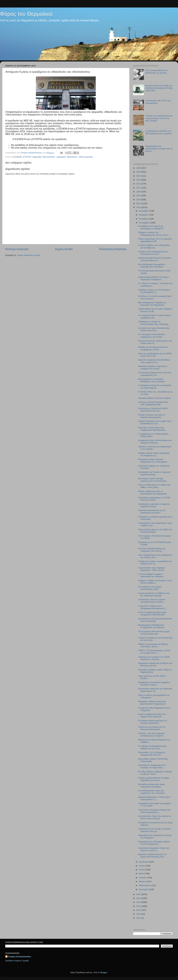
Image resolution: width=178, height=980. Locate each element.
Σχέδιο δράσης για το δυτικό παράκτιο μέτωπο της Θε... (155, 310)
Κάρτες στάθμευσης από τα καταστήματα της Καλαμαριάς (152, 492)
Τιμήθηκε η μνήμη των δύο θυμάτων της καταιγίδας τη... (154, 291)
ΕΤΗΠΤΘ (27, 157)
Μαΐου (142, 874)
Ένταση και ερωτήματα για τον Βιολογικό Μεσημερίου (152, 728)
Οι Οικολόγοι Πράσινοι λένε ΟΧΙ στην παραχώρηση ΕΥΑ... (155, 374)
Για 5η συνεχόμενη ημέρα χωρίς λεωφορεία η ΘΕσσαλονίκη (152, 613)
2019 (139, 196)
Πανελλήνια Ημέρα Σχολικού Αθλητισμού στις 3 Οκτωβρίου (153, 461)
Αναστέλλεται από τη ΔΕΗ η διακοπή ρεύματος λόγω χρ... (155, 830)
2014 (139, 898)
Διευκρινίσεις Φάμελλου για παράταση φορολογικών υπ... (155, 690)
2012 (139, 906)
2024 (139, 176)
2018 (139, 200)
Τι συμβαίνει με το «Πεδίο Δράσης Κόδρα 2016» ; (153, 435)
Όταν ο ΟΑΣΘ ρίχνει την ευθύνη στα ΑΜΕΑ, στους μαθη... (154, 486)
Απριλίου (143, 878)
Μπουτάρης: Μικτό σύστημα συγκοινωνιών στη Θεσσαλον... (153, 480)
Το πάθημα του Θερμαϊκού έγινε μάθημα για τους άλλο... (152, 747)
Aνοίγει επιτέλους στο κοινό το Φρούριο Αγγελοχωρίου (152, 416)
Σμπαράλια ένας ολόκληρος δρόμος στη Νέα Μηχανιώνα (154, 843)
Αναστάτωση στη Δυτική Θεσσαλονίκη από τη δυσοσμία (155, 620)
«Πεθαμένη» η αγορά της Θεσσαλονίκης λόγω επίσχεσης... (154, 323)
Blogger (104, 972)
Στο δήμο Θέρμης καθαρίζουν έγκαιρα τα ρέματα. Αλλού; (155, 773)
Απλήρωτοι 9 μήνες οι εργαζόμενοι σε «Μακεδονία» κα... (155, 562)
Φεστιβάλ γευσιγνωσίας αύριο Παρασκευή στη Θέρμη (152, 786)
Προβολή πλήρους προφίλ (17, 961)
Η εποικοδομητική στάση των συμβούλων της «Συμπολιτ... (152, 792)
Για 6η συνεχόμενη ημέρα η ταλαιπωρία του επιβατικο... (152, 575)
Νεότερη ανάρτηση (17, 249)
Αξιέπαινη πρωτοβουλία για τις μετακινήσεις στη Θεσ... (152, 512)
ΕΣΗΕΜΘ (18, 157)
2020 (139, 192)
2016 (139, 207)
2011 (139, 910)
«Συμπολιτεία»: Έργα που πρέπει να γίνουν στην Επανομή (155, 817)
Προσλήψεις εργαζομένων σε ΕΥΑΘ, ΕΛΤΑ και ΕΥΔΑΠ (154, 499)
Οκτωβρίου (144, 219)
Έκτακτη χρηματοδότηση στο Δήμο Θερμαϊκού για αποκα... (154, 779)
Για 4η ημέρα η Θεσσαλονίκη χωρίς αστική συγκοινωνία (154, 633)
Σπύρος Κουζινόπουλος (20, 957)
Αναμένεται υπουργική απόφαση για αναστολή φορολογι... (154, 811)
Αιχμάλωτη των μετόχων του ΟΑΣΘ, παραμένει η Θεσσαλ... (154, 658)
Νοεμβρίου (144, 215)
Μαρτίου (143, 881)
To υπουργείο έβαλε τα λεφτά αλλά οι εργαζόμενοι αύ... (155, 316)
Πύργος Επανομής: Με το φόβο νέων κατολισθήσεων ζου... (155, 422)
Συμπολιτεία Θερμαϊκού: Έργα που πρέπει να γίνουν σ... (154, 849)
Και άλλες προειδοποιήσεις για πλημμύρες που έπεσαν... (152, 550)
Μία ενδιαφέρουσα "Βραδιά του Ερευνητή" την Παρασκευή (152, 304)
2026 (139, 168)
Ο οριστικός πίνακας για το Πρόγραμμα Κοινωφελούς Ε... (153, 607)
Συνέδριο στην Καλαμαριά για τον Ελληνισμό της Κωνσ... (153, 253)
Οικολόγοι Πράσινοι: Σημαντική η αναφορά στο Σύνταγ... (153, 367)
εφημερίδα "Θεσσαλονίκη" (44, 157)
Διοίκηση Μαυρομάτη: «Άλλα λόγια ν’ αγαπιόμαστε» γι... (155, 798)
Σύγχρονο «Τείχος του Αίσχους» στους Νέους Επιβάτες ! (155, 582)
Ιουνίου (142, 870)
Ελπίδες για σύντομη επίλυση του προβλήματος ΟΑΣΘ (153, 348)
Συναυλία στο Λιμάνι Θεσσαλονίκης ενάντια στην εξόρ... (154, 329)
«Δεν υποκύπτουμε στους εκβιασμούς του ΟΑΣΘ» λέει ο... (155, 556)
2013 (139, 902)
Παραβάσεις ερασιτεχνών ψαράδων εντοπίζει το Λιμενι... (154, 684)
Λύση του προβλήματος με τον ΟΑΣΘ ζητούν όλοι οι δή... (155, 355)
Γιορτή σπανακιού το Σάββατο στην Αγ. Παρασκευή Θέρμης (154, 594)
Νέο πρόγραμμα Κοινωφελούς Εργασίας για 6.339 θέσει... (152, 266)
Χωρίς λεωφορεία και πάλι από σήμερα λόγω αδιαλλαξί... (152, 715)
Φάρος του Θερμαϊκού (26, 14)
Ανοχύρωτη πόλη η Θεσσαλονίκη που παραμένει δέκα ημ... (155, 442)
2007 (139, 918)
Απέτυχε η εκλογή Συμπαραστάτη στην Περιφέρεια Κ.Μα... (153, 403)
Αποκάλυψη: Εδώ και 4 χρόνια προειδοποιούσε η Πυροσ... (152, 601)
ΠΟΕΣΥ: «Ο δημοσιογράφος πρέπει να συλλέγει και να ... (154, 652)
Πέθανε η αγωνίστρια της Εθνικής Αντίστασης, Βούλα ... (153, 645)
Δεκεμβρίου (144, 211)
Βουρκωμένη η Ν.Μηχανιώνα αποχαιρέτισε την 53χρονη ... (152, 626)
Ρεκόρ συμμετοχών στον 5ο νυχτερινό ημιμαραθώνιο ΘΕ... (155, 240)
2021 (139, 188)
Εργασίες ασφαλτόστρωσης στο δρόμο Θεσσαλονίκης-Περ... (152, 856)
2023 (139, 180)
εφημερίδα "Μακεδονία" (67, 157)
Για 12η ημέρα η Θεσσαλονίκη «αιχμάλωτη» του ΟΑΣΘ (152, 336)
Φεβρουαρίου (145, 885)
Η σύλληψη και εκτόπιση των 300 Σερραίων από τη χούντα (158, 132)
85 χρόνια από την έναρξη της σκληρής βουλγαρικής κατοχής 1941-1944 (159, 88)
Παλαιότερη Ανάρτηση (113, 249)
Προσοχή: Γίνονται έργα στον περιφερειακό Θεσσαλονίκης (152, 429)
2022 (139, 184)
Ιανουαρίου (144, 889)
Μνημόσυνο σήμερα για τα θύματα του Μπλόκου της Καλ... (155, 664)
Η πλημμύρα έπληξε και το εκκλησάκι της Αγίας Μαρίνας (155, 386)
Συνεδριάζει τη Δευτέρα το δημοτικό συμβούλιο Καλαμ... (154, 505)
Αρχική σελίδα (64, 249)
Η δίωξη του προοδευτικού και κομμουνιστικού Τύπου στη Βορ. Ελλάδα (159, 118)
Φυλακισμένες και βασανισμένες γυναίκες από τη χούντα (159, 149)
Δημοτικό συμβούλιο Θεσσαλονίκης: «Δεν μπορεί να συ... (154, 361)
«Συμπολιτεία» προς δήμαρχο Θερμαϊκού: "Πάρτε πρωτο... (152, 569)
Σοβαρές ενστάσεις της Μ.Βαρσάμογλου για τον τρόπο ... (154, 234)
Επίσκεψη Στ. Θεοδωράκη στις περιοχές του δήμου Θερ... (152, 766)
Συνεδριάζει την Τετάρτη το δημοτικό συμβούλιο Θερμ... (154, 473)
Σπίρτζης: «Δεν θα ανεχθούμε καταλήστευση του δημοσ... (151, 735)
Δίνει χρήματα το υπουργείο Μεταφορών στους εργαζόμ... (152, 380)
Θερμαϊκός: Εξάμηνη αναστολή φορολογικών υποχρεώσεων (152, 703)
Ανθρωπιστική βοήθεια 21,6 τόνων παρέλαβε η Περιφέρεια (154, 278)
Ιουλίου (142, 866)
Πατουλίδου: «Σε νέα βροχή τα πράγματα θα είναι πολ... (152, 754)
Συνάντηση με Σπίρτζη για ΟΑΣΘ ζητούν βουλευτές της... (153, 410)
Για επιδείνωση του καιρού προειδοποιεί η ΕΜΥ (150, 588)
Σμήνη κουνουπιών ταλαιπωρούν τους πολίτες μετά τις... (155, 342)
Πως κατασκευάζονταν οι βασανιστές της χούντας (156, 72)
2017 (139, 203)
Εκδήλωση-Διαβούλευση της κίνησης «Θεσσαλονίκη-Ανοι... (155, 259)
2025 (139, 172)
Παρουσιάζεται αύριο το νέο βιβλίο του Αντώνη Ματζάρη (155, 531)
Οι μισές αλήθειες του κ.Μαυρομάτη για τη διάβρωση (154, 246)
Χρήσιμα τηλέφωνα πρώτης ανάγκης (155, 398)
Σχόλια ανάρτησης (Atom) (29, 255)
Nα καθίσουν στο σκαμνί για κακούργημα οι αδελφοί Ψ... (152, 227)
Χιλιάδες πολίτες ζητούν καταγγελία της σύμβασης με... (154, 454)
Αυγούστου (144, 862)
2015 (139, 894)
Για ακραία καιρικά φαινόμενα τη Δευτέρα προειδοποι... (152, 722)
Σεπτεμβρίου (145, 223)
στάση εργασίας (86, 157)
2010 (139, 914)
